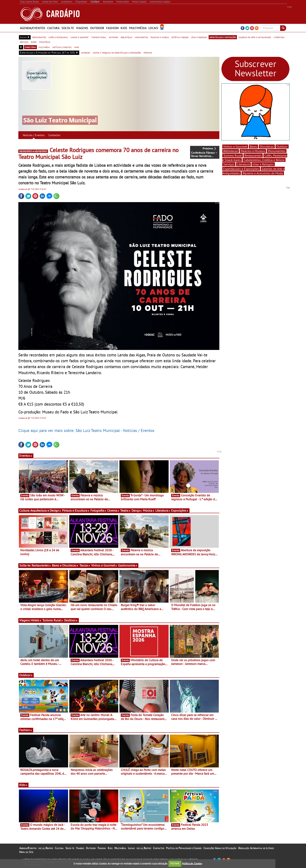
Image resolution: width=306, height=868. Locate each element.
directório (30, 47)
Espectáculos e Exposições (241, 169)
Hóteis (36, 620)
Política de (192, 863)
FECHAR (175, 863)
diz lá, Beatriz (46, 848)
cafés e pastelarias (58, 37)
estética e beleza (180, 37)
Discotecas (267, 146)
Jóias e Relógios (263, 164)
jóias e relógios (199, 37)
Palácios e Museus (253, 151)
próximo (148, 53)
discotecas (45, 42)
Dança (137, 510)
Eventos (26, 456)
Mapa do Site (26, 852)
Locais (153, 28)
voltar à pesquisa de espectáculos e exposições (117, 53)
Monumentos (277, 151)
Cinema (113, 510)
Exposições (180, 510)
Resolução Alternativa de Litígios (256, 848)
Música (149, 510)
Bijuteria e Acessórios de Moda (263, 173)
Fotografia (98, 510)
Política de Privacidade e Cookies (184, 848)
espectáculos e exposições (223, 37)
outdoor (113, 37)
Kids (124, 28)
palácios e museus (160, 37)
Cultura (53, 28)
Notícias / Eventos (34, 135)
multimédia (44, 47)
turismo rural (99, 37)
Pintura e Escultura (76, 510)
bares (34, 42)
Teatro (125, 510)
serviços (24, 42)
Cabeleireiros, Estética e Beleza (264, 160)
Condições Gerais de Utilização (220, 848)
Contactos (54, 135)
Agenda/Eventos (33, 28)
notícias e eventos (62, 47)
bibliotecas (126, 37)
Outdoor (97, 28)
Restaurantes (41, 565)
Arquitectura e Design (46, 510)
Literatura (163, 510)
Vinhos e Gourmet (104, 565)
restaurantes (39, 37)
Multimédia (138, 28)
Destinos (71, 620)
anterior (85, 53)
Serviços (229, 164)
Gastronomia (128, 565)
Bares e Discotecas (65, 565)
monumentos (141, 37)
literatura (279, 37)
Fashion (112, 28)
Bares (253, 146)
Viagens (82, 28)
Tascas (85, 565)
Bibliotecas (231, 151)
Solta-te (68, 28)
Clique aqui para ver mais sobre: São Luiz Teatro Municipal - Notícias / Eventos (86, 430)
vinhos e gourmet (80, 37)
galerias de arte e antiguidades (255, 37)
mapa (77, 47)
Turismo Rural (53, 620)
